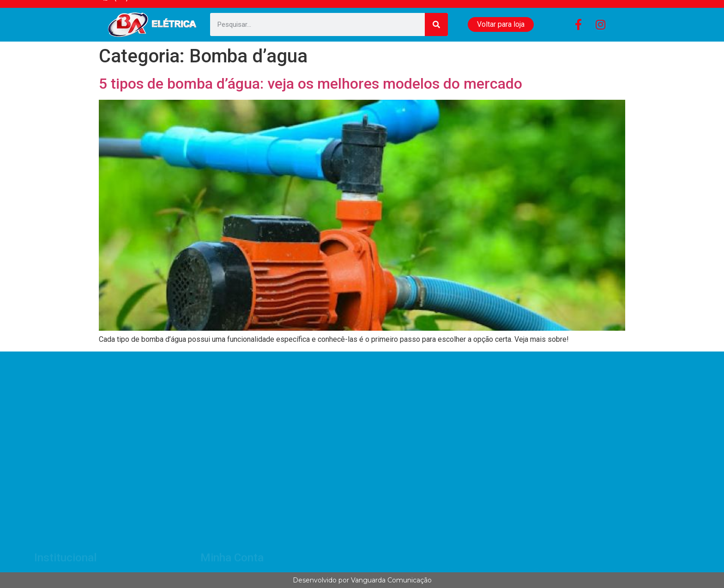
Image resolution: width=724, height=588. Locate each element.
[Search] (436, 24)
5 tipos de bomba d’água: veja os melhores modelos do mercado (311, 84)
